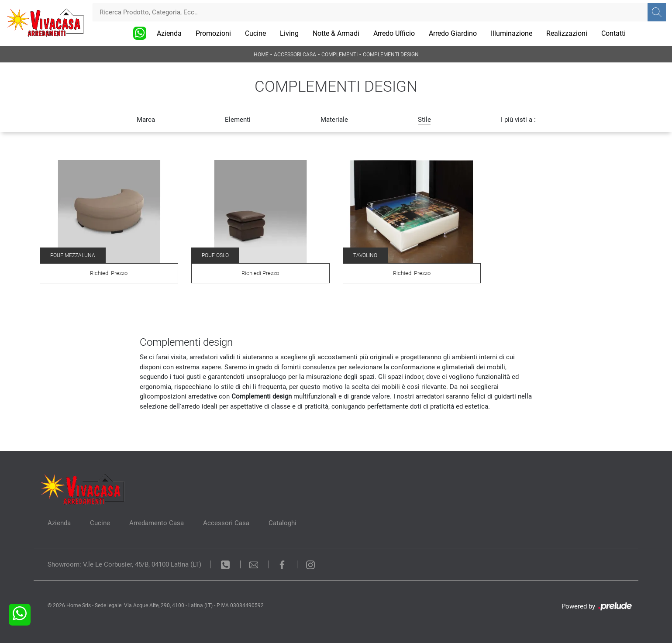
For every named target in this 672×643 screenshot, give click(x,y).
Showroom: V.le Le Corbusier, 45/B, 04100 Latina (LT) (124, 564)
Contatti (613, 33)
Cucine (255, 33)
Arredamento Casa (157, 523)
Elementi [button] (238, 120)
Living (289, 33)
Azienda (169, 33)
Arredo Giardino (453, 33)
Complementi (339, 55)
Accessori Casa (295, 55)
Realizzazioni (567, 33)
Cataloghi (283, 523)
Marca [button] (146, 120)
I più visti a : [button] (518, 120)
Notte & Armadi (336, 33)
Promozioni (213, 33)
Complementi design (391, 55)
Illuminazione (512, 33)
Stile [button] (424, 120)
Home (261, 55)
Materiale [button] (334, 120)
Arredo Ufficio (394, 33)
